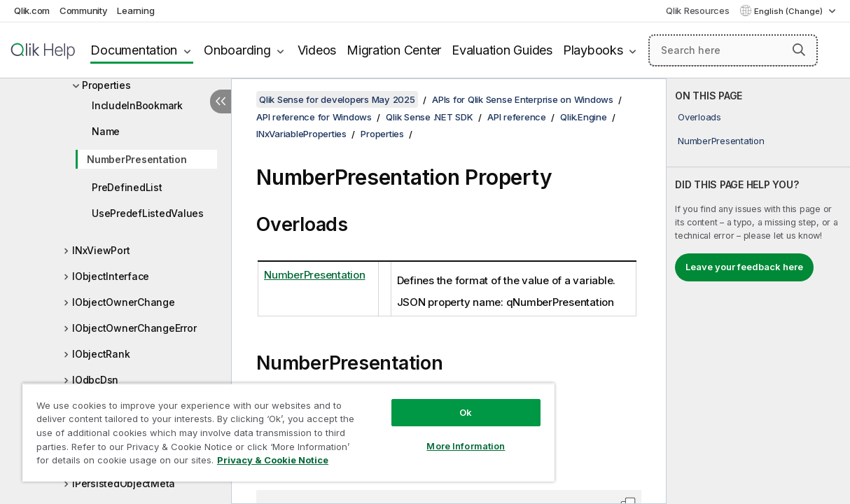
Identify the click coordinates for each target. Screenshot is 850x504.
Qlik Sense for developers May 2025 (337, 99)
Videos (317, 50)
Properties (106, 85)
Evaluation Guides (502, 50)
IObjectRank (101, 354)
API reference (517, 117)
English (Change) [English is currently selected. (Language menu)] (789, 11)
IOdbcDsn (95, 380)
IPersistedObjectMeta (124, 483)
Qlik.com (32, 10)
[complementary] (758, 291)
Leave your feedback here (744, 267)
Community (84, 10)
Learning (135, 10)
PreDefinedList (127, 187)
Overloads (699, 117)
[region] (288, 432)
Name (106, 131)
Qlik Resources (698, 10)
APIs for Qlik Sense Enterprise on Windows (523, 99)
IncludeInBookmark (137, 105)
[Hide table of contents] (221, 101)
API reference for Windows (314, 117)
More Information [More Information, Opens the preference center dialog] (466, 446)
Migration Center (394, 50)
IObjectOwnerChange (124, 302)
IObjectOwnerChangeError (134, 328)
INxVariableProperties (301, 134)
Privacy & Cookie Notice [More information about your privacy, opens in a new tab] (273, 460)
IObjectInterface (111, 276)
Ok (466, 412)
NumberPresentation (137, 159)
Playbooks (593, 50)
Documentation (134, 50)
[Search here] (733, 50)
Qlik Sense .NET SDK (429, 117)
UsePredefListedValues (148, 213)
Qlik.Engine (583, 117)
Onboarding (237, 50)
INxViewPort (101, 250)
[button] (799, 50)
